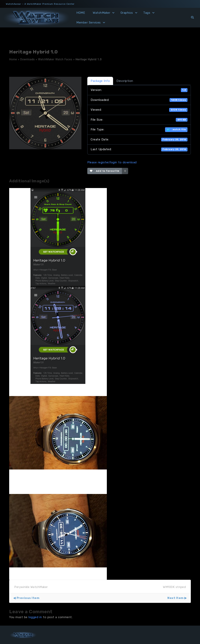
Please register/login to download (112, 162)
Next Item (175, 598)
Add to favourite (105, 171)
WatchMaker (101, 13)
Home (13, 59)
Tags (147, 13)
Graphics (127, 13)
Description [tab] (125, 81)
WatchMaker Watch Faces (55, 59)
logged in (35, 617)
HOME (81, 13)
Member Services (89, 23)
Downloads (28, 59)
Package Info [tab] (100, 81)
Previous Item (28, 598)
